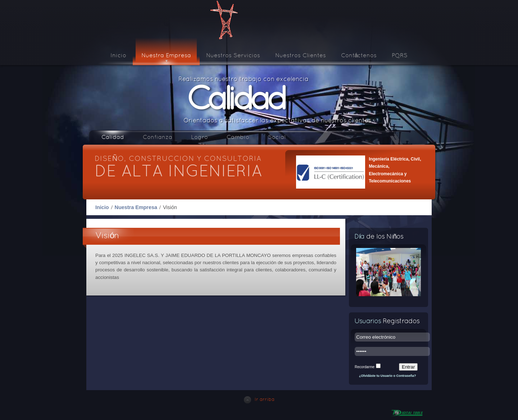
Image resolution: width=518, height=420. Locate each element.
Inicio (102, 207)
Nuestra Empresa (136, 207)
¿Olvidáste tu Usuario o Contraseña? (388, 376)
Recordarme (365, 367)
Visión (107, 236)
